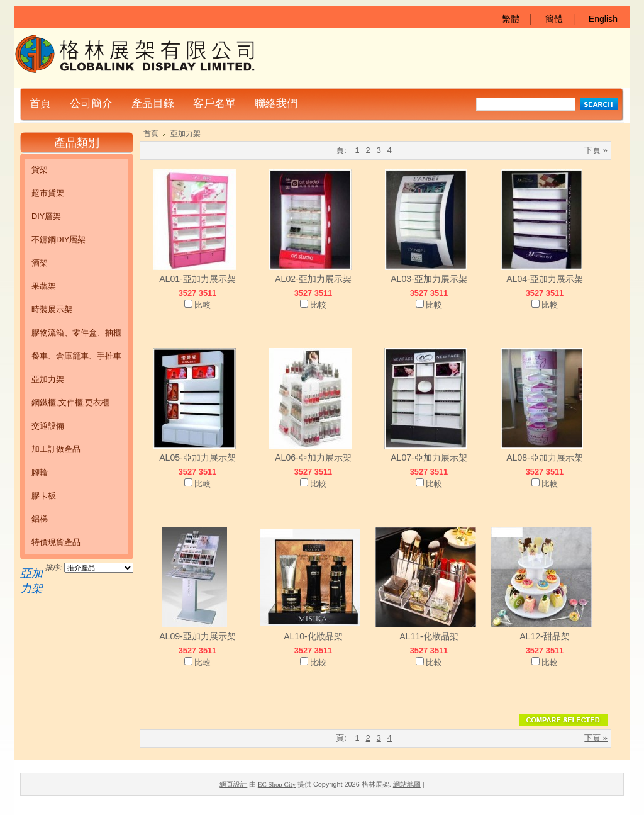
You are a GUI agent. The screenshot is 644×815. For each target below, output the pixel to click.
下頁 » (596, 150)
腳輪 (40, 472)
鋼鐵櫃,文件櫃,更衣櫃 (70, 402)
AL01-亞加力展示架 (197, 279)
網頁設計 (233, 784)
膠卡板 (44, 496)
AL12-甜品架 (545, 636)
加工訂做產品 (56, 449)
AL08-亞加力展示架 (545, 458)
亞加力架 (48, 379)
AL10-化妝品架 (313, 636)
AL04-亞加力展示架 (545, 279)
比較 (203, 305)
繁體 (511, 19)
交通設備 (48, 426)
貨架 (40, 170)
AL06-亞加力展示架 (313, 458)
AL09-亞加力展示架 (197, 636)
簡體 (554, 19)
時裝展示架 (52, 309)
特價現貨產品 (56, 542)
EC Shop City (277, 784)
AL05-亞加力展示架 (197, 458)
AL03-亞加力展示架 (429, 279)
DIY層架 (46, 216)
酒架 (40, 263)
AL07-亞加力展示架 (429, 458)
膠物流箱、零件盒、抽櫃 (76, 333)
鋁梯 (40, 519)
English (603, 19)
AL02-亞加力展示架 (313, 279)
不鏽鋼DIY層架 (58, 239)
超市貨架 (48, 193)
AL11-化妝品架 (429, 636)
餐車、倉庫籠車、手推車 (76, 356)
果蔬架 (44, 286)
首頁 (151, 133)
